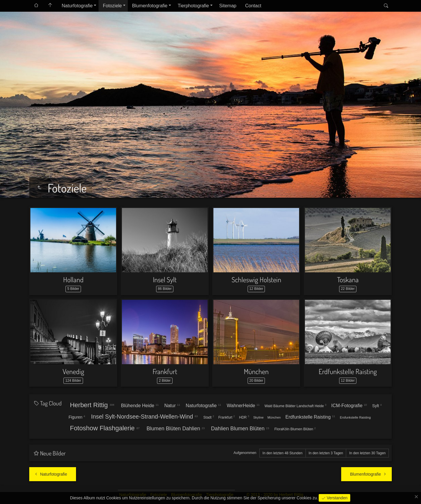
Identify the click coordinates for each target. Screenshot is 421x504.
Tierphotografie (193, 6)
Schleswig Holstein (256, 279)
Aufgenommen (245, 453)
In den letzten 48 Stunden (283, 453)
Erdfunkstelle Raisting (348, 371)
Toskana (348, 279)
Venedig (73, 371)
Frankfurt (165, 371)
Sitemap (228, 6)
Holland (73, 279)
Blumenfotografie (150, 6)
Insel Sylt (165, 279)
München (256, 371)
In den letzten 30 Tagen (367, 453)
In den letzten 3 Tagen (326, 453)
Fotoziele (112, 6)
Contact (253, 6)
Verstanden (337, 498)
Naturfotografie (77, 6)
